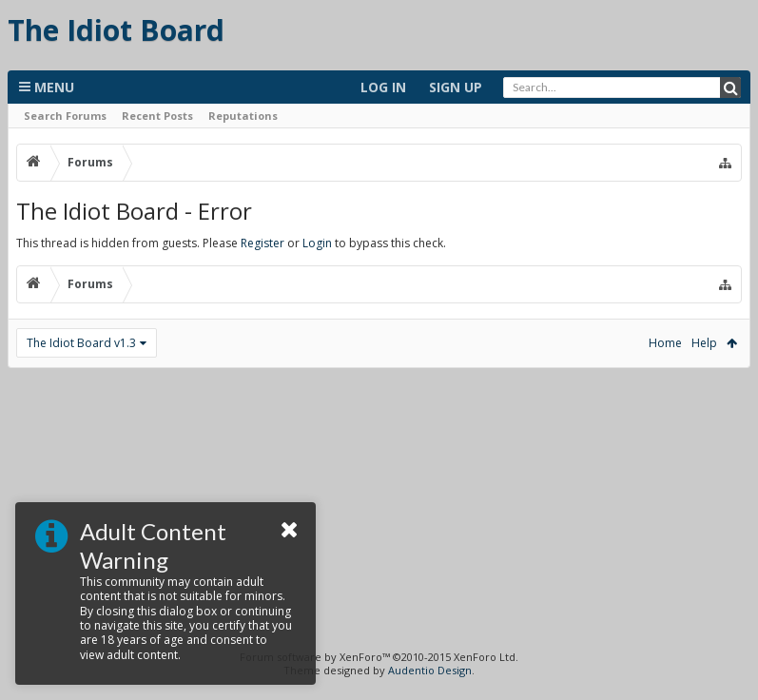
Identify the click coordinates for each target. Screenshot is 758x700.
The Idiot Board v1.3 (81, 343)
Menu (47, 87)
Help (704, 343)
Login (317, 243)
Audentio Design (430, 670)
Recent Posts (157, 116)
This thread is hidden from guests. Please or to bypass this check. (231, 243)
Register (262, 243)
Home (665, 343)
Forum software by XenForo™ (379, 657)
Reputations (243, 116)
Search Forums (65, 116)
